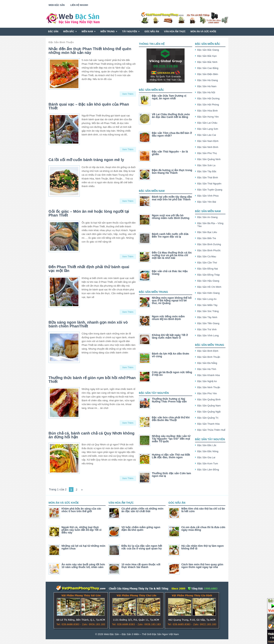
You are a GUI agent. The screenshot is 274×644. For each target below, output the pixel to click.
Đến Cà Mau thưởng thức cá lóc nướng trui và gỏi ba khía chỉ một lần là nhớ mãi (172, 255)
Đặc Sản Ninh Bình (208, 147)
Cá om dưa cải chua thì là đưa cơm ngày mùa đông (203, 529)
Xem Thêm (128, 94)
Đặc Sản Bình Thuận (209, 357)
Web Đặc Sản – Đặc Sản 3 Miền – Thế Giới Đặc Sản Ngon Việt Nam (141, 634)
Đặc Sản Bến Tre (207, 238)
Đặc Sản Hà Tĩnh (207, 369)
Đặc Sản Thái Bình (208, 177)
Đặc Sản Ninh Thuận (209, 387)
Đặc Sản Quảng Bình (209, 399)
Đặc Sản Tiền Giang (208, 323)
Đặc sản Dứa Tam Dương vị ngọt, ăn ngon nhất (169, 97)
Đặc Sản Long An (207, 299)
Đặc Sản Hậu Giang (208, 281)
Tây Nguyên (132, 30)
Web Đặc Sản (57, 5)
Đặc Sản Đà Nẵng (207, 363)
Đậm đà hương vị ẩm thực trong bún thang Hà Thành (172, 171)
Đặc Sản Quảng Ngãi (209, 412)
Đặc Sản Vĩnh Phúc (208, 196)
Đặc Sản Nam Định (208, 141)
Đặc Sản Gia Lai (206, 457)
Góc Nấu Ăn (152, 32)
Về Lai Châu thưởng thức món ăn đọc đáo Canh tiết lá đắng (171, 116)
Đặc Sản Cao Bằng (208, 68)
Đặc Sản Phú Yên (207, 393)
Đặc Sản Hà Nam (207, 86)
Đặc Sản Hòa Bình (207, 111)
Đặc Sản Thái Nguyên (209, 184)
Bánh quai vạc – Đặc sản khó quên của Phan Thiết (89, 106)
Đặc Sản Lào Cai (207, 135)
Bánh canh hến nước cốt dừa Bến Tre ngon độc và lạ (170, 235)
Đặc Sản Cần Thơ (207, 263)
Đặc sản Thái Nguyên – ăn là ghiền (170, 153)
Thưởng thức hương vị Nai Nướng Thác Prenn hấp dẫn (169, 400)
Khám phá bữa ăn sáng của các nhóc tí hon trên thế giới (81, 510)
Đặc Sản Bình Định (208, 351)
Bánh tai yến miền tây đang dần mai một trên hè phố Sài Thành (172, 198)
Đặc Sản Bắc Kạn (207, 56)
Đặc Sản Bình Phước (209, 250)
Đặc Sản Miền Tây (207, 305)
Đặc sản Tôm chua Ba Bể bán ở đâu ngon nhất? (172, 134)
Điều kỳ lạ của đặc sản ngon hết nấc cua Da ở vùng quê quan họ (142, 547)
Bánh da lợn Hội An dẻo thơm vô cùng (170, 355)
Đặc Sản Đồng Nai (208, 269)
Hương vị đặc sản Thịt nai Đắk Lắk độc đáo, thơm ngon (171, 456)
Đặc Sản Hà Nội (206, 92)
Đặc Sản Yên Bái (207, 202)
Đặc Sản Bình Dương (209, 244)
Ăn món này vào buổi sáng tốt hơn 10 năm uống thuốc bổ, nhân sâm (83, 566)
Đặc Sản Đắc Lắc (207, 445)
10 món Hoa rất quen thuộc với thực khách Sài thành (141, 566)
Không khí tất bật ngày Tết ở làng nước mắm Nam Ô (170, 336)
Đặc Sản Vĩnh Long (208, 335)
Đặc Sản (53, 32)
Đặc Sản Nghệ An (207, 381)
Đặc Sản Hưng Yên (208, 117)
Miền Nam (90, 30)
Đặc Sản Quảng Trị (208, 418)
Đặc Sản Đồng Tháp (209, 275)
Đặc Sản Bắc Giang (208, 50)
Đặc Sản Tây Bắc (207, 171)
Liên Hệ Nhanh (79, 5)
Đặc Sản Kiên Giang (208, 293)
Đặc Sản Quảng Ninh (209, 159)
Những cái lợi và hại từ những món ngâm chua (83, 547)
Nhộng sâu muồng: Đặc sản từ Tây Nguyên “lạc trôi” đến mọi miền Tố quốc (171, 439)
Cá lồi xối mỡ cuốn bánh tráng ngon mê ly (86, 160)
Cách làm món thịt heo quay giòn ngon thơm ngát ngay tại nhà (202, 566)
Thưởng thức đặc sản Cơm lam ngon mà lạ (171, 475)
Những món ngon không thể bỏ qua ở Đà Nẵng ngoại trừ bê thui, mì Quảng (172, 300)
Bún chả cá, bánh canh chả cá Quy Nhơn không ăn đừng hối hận (92, 435)
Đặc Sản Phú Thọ (207, 153)
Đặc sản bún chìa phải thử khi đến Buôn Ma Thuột (171, 419)
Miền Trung (110, 30)
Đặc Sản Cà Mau (207, 256)
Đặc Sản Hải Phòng (208, 105)
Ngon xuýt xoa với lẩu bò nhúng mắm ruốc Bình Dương (171, 217)
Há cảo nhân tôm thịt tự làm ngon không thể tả (202, 547)
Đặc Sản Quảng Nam (209, 406)
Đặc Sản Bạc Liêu (207, 232)
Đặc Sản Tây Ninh (207, 317)
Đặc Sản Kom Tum (208, 463)
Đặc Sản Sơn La (206, 165)
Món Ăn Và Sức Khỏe (203, 32)
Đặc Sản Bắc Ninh (207, 62)
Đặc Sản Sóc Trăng (208, 311)
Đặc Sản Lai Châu (207, 123)
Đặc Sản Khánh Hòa (209, 375)
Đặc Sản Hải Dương (208, 98)
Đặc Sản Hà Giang (208, 80)
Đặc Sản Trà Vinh (207, 329)
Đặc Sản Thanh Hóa (208, 424)
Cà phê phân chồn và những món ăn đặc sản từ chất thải (142, 510)
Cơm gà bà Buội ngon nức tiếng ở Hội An (172, 374)
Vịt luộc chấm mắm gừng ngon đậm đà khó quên (141, 529)
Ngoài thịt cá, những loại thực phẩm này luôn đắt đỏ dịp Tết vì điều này (81, 530)
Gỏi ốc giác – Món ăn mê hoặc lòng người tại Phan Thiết (89, 213)
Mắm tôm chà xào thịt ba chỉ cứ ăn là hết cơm (203, 510)
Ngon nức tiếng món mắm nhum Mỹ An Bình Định (168, 318)
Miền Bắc (71, 30)
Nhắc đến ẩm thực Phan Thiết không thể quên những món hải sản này (90, 51)
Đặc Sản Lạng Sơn (208, 129)
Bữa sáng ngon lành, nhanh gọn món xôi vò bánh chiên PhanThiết (88, 324)
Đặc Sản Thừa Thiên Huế (211, 430)
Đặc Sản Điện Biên (208, 74)
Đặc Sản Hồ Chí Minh (209, 287)
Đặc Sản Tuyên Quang (210, 190)
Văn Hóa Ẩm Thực (175, 32)
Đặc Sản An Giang (207, 217)
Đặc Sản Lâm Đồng (208, 470)
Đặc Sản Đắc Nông (208, 451)
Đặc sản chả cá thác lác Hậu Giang (170, 273)
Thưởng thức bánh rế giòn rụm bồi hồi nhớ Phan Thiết (92, 380)
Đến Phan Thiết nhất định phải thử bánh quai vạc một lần (89, 269)
